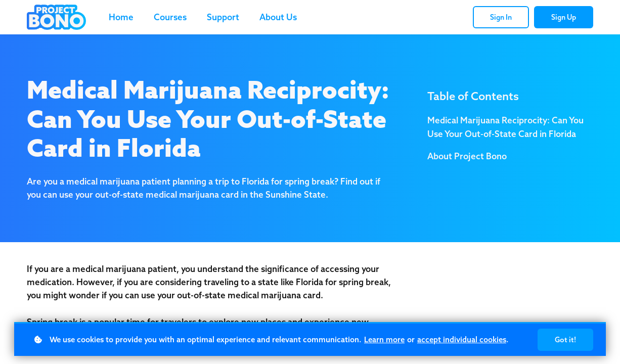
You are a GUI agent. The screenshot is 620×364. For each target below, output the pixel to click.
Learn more (384, 339)
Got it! (565, 340)
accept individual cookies (462, 339)
